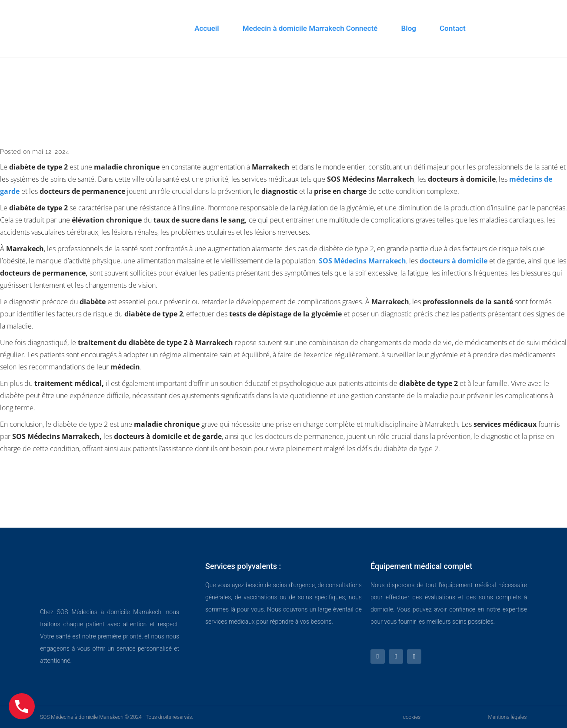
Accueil (207, 28)
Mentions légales (507, 717)
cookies (412, 717)
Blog (409, 28)
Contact (453, 28)
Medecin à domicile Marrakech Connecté (310, 28)
